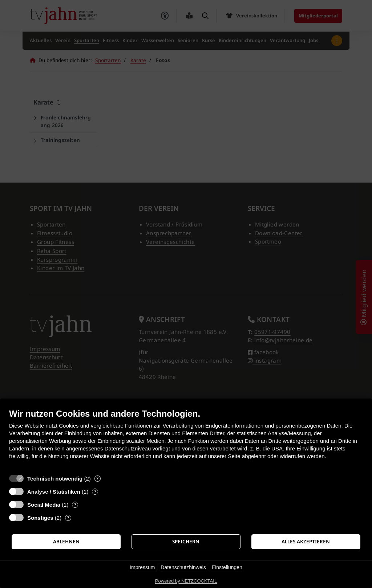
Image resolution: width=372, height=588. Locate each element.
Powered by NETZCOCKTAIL (186, 581)
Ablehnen (66, 542)
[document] (186, 439)
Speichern (186, 542)
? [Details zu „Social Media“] (75, 505)
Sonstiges (40, 518)
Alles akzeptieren (306, 542)
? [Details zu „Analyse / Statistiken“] (95, 492)
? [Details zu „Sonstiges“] (68, 518)
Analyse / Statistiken (54, 492)
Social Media (44, 505)
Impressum (142, 567)
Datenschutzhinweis (183, 567)
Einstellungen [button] (227, 567)
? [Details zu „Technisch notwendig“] (97, 479)
